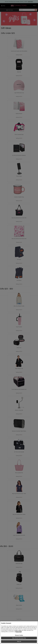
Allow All (19, 641)
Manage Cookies (19, 635)
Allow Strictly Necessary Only (19, 638)
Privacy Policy (19, 632)
